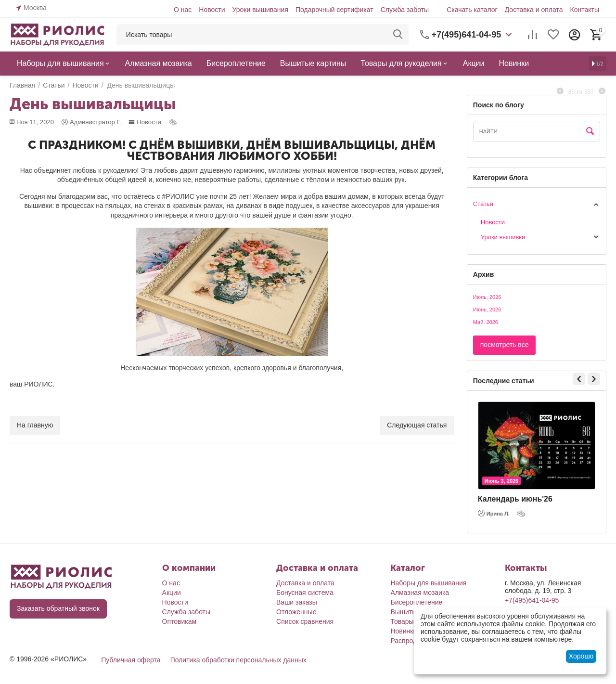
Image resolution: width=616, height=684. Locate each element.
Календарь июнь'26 (515, 499)
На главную (35, 425)
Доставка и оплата (534, 10)
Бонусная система (305, 593)
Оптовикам (180, 621)
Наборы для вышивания (428, 583)
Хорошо (581, 656)
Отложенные (296, 612)
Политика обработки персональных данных (238, 660)
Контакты (585, 10)
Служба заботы (405, 10)
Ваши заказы (297, 602)
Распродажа (410, 641)
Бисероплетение (416, 602)
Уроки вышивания (260, 10)
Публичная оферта (131, 660)
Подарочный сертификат (334, 10)
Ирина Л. (494, 513)
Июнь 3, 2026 (501, 481)
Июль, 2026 (487, 297)
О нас (183, 10)
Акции (172, 593)
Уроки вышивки (503, 237)
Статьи (483, 204)
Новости (212, 10)
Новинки (404, 631)
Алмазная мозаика (420, 593)
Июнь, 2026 (487, 310)
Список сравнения (305, 621)
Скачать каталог (472, 10)
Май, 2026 (486, 322)
